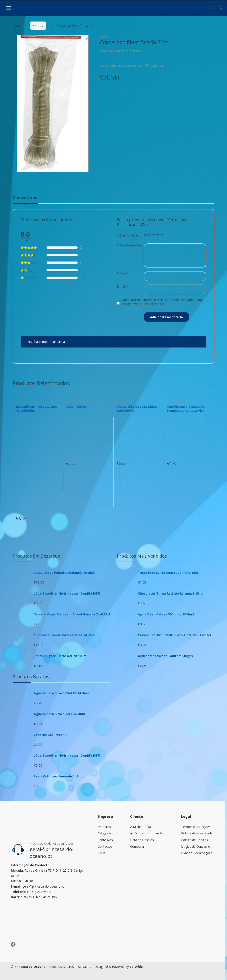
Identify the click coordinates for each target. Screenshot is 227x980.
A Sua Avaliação (128, 235)
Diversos (21, 402)
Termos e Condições (196, 827)
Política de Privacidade (197, 833)
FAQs (102, 853)
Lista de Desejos (142, 840)
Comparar (157, 66)
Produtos (104, 827)
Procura (212, 8)
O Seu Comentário (130, 245)
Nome (123, 273)
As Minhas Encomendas (147, 833)
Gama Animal (175, 402)
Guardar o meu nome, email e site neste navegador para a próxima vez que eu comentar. (163, 302)
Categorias (105, 833)
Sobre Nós (105, 840)
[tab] (25, 199)
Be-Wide (136, 967)
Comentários (25, 198)
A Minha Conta (141, 827)
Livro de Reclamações (197, 853)
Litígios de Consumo (196, 846)
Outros (38, 26)
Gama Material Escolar (79, 402)
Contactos (105, 846)
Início (16, 26)
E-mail (122, 287)
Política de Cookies (194, 840)
